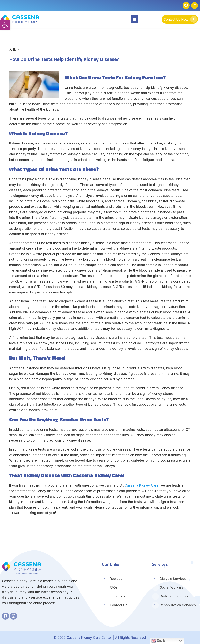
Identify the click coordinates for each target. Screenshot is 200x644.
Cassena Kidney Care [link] (142, 485)
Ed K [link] (16, 50)
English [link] (159, 641)
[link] (5, 25)
